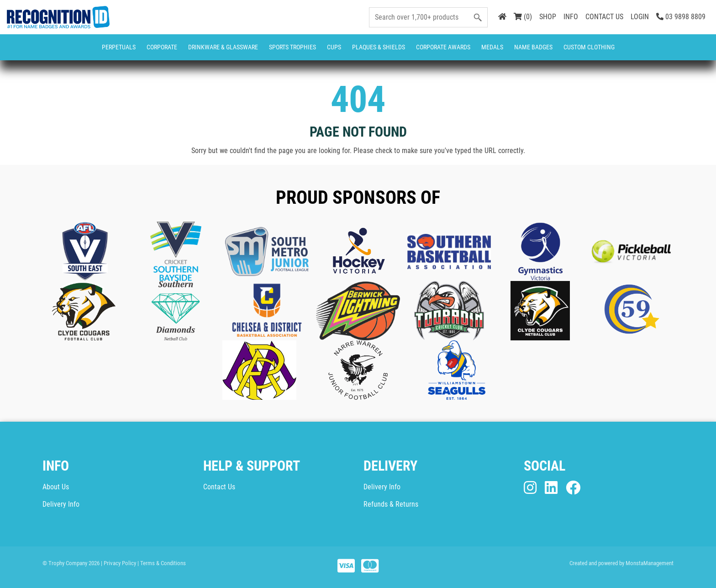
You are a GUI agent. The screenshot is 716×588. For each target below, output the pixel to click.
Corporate (162, 47)
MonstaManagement (650, 563)
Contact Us (219, 487)
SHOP (548, 17)
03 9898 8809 (681, 17)
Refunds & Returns (391, 504)
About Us (56, 487)
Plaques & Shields (379, 47)
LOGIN (640, 17)
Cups (334, 47)
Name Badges (533, 47)
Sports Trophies (292, 47)
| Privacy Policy (118, 563)
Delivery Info (61, 504)
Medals (492, 47)
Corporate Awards (443, 47)
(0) (523, 17)
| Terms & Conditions (162, 563)
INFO (571, 17)
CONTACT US (604, 17)
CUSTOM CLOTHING (589, 47)
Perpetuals (119, 47)
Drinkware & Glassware (223, 47)
